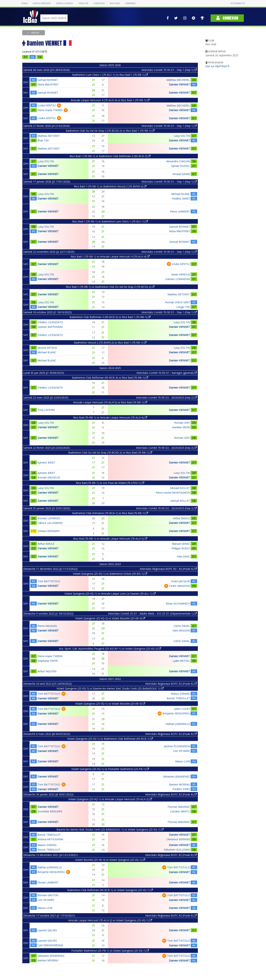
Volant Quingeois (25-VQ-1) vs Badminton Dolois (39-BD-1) (110, 574)
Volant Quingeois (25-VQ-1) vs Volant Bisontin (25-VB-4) (110, 704)
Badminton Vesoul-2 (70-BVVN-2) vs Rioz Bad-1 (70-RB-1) (110, 343)
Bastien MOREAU (179, 784)
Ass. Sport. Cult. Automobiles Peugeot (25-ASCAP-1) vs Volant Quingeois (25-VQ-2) (110, 649)
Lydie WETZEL (181, 661)
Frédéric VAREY (181, 199)
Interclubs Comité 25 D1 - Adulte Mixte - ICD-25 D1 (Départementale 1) (152, 613)
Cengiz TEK (183, 307)
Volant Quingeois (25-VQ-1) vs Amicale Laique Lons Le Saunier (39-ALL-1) (110, 594)
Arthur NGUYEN (47, 671)
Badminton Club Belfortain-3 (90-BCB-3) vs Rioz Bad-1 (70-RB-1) (110, 317)
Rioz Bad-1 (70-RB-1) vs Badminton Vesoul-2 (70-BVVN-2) (110, 186)
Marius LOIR (183, 761)
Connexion (227, 18)
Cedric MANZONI (180, 586)
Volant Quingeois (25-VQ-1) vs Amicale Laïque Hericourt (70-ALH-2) (110, 799)
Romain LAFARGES (49, 518)
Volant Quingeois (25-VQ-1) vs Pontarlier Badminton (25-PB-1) (110, 769)
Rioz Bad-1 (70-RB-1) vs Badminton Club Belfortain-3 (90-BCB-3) (110, 156)
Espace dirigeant (42, 3)
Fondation (99, 3)
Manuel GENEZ (181, 544)
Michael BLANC (181, 194)
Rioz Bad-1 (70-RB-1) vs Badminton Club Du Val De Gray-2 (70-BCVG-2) (110, 287)
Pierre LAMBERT (180, 211)
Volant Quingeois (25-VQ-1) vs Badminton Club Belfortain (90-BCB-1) (110, 739)
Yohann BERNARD (49, 531)
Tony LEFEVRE (46, 410)
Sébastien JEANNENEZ (176, 776)
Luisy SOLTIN (182, 136)
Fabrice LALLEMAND (50, 523)
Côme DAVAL (182, 626)
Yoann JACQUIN (180, 581)
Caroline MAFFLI (180, 811)
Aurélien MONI (181, 427)
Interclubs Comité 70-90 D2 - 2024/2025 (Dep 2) (166, 398)
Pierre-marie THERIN (50, 110)
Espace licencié (64, 3)
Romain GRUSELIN (49, 477)
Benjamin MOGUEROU (176, 713)
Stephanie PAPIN (48, 661)
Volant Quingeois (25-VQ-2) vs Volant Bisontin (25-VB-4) (110, 618)
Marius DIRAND (180, 694)
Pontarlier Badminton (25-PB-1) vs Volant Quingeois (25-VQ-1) (110, 951)
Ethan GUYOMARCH (178, 604)
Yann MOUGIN (181, 630)
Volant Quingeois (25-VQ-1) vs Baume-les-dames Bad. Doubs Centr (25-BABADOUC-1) (110, 688)
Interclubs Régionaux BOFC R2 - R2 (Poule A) (168, 569)
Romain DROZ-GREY (178, 302)
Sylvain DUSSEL (181, 166)
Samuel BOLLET (180, 501)
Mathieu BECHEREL (178, 80)
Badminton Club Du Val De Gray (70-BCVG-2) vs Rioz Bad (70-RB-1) (110, 453)
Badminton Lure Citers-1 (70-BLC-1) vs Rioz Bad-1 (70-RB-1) (110, 75)
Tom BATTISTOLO (49, 581)
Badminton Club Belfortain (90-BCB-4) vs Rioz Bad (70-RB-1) (110, 378)
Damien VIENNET (179, 84)
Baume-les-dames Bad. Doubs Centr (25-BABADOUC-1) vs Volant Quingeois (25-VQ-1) (110, 829)
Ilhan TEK (43, 140)
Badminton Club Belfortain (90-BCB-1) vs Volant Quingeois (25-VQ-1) (110, 890)
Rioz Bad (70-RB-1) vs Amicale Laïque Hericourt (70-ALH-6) (110, 417)
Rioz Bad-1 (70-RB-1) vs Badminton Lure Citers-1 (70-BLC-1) (110, 221)
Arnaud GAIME (181, 174)
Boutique (115, 3)
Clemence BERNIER (178, 839)
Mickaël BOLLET (180, 488)
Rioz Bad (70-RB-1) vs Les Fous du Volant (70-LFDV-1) (110, 483)
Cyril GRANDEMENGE (50, 945)
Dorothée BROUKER (50, 811)
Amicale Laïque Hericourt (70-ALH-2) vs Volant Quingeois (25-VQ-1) (110, 920)
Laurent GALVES (47, 930)
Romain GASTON (48, 895)
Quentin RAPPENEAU (50, 327)
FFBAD (24, 3)
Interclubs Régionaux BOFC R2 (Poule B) (171, 684)
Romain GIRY (182, 423)
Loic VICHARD (181, 751)
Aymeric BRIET (46, 462)
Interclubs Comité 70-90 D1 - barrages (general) (167, 373)
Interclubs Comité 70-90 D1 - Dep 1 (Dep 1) (169, 70)
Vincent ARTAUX (47, 348)
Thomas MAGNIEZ (179, 807)
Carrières (130, 3)
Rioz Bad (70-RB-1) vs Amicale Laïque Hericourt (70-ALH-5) (110, 539)
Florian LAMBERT (48, 882)
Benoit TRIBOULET (178, 698)
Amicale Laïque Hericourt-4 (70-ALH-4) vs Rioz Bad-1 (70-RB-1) (110, 100)
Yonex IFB (83, 3)
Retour (35, 33)
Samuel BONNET (48, 80)
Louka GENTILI (47, 105)
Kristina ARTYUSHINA (50, 839)
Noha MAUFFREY (48, 84)
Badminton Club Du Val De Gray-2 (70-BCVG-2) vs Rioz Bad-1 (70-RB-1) (110, 131)
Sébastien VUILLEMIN (177, 850)
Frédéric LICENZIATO (50, 322)
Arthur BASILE (181, 518)
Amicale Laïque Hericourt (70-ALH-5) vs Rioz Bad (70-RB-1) (110, 402)
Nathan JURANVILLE (178, 724)
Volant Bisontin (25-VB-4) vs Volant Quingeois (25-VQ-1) (110, 860)
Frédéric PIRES (181, 789)
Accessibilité (238, 3)
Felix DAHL (183, 556)
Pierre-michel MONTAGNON (173, 493)
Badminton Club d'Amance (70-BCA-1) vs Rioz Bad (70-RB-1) (110, 513)
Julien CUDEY (182, 709)
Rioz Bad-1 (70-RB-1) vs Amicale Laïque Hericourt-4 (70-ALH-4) (110, 256)
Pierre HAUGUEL (47, 626)
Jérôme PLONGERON (177, 746)
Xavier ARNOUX (181, 274)
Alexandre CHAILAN (178, 161)
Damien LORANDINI (178, 279)
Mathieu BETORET (49, 136)
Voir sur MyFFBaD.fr (218, 66)
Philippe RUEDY (181, 548)
